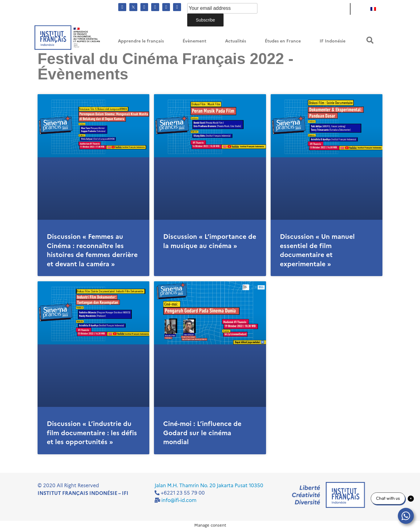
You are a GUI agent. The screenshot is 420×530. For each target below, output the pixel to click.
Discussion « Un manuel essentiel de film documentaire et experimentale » (317, 250)
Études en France (283, 41)
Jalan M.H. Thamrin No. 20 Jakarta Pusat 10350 (209, 486)
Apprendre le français (141, 41)
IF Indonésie (333, 41)
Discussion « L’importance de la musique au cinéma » (210, 241)
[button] (370, 40)
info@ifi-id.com (179, 500)
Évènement (194, 41)
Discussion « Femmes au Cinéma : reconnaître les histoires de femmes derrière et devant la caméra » (92, 250)
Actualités (236, 41)
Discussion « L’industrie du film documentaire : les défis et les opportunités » (92, 433)
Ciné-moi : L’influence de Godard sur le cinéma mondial (202, 433)
